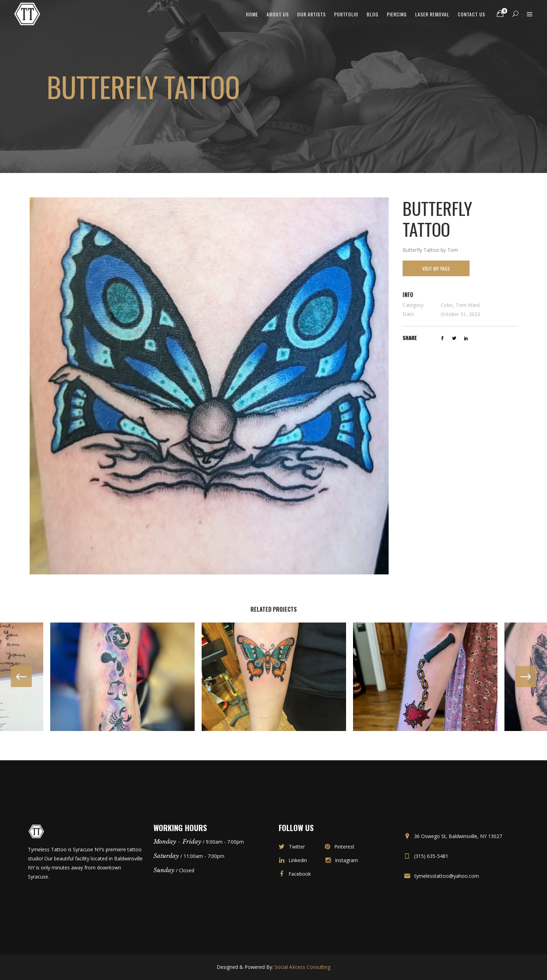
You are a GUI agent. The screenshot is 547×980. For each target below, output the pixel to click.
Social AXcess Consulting (302, 967)
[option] (274, 677)
